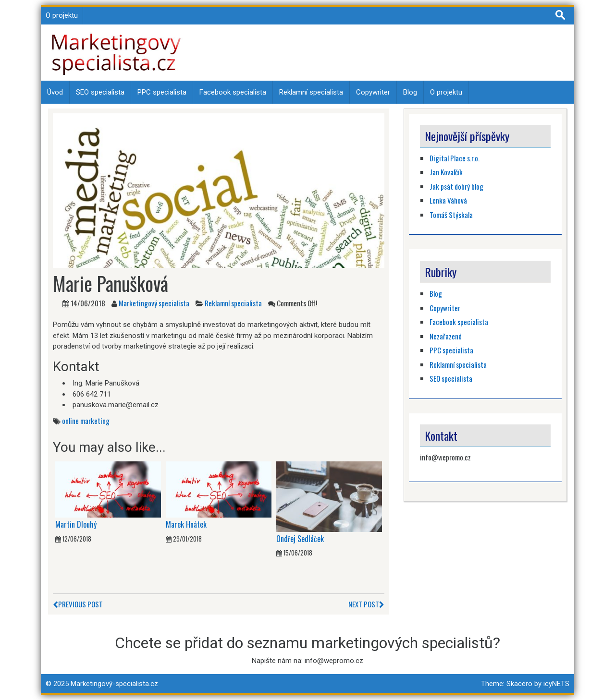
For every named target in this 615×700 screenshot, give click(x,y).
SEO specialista (100, 92)
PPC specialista (162, 92)
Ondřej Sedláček (300, 539)
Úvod (55, 92)
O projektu (62, 15)
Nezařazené (446, 336)
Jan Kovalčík (446, 172)
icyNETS (556, 684)
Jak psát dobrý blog (456, 186)
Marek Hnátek (186, 524)
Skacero (519, 684)
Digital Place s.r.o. (455, 158)
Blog (410, 92)
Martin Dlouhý (76, 524)
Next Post (366, 604)
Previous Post (78, 604)
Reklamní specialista (311, 92)
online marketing (86, 421)
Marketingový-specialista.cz (114, 684)
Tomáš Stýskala (451, 215)
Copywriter (373, 92)
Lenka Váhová (448, 200)
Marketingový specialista (154, 303)
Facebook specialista (233, 92)
